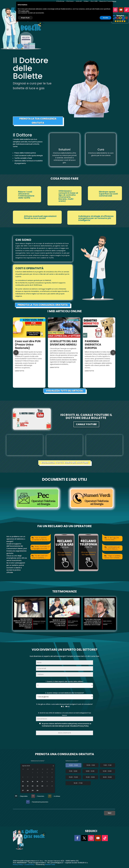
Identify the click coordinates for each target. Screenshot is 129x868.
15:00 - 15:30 (73, 777)
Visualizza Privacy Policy (79, 726)
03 (16, 796)
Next (110, 813)
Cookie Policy (29, 864)
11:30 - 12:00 (73, 771)
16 (37, 782)
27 (23, 790)
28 (28, 790)
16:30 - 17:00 (78, 783)
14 (28, 782)
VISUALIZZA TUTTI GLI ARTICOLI (64, 391)
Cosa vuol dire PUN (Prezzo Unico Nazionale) (28, 345)
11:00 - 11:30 (108, 765)
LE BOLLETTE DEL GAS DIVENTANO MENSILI (63, 343)
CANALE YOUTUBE (86, 424)
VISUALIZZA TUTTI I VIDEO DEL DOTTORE (64, 462)
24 (42, 786)
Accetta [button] (105, 18)
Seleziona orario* (72, 761)
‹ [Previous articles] (16, 352)
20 (23, 786)
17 (42, 782)
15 (33, 782)
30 (37, 790)
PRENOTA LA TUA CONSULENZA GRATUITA (38, 121)
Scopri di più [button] (25, 18)
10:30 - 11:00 (91, 765)
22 (33, 786)
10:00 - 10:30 (73, 765)
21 (28, 786)
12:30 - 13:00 (107, 771)
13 (23, 782)
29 (33, 790)
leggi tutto (20, 371)
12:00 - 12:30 (90, 771)
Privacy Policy (18, 864)
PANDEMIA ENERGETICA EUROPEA (93, 345)
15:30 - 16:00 (90, 777)
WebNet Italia (50, 864)
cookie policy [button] (25, 11)
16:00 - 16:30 (107, 777)
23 (37, 786)
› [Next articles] (113, 352)
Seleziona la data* (38, 761)
